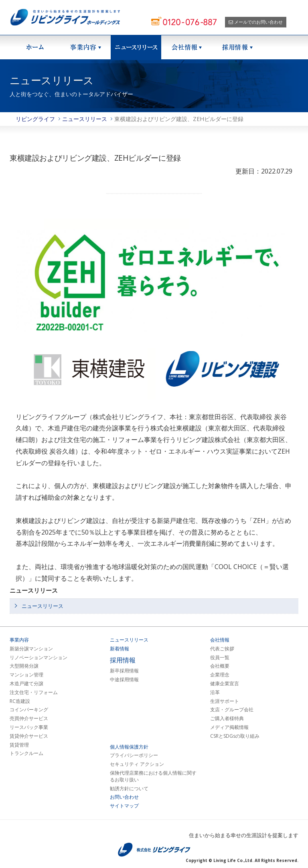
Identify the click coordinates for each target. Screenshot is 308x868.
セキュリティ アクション (137, 764)
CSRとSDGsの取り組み (235, 736)
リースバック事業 (29, 727)
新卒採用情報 (124, 671)
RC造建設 (20, 701)
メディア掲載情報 (229, 727)
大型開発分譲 (24, 666)
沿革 (215, 692)
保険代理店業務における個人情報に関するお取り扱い (153, 776)
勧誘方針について (129, 789)
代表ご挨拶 (222, 649)
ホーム (35, 47)
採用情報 (237, 47)
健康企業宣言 (225, 684)
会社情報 (186, 47)
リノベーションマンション (38, 658)
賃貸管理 (19, 745)
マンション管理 (26, 675)
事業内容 (19, 640)
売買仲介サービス (29, 719)
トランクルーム (26, 753)
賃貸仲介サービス (29, 736)
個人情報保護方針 (129, 747)
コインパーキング (29, 710)
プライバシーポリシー (134, 755)
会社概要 (220, 666)
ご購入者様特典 (227, 719)
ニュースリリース (136, 47)
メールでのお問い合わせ (256, 22)
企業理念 (220, 675)
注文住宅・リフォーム (34, 692)
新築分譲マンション (31, 649)
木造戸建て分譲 (26, 684)
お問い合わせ (124, 797)
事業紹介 (85, 47)
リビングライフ (35, 119)
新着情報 (120, 649)
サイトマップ (124, 806)
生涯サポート (225, 701)
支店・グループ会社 (232, 710)
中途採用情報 (124, 680)
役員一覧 (220, 658)
